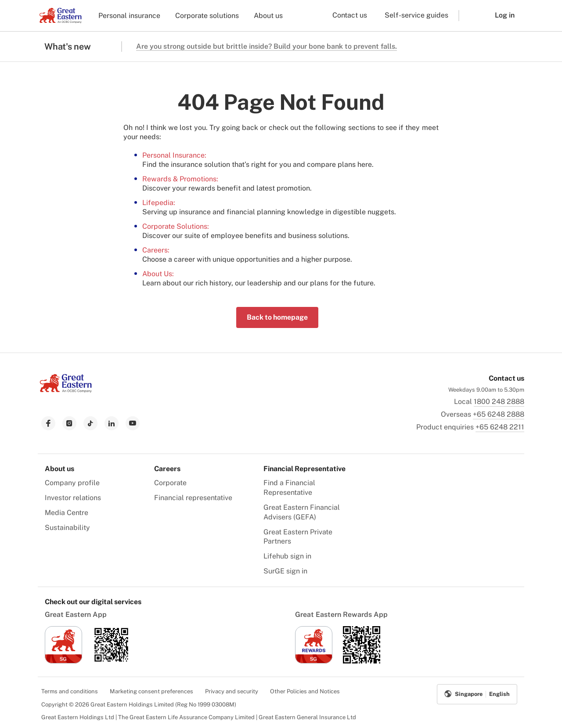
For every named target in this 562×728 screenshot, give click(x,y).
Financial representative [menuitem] (193, 498)
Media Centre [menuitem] (67, 513)
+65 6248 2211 (500, 427)
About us (268, 16)
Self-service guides (416, 15)
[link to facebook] (48, 423)
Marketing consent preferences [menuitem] (151, 691)
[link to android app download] (111, 661)
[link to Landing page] (66, 390)
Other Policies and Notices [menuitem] (305, 691)
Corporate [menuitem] (170, 483)
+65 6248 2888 (499, 414)
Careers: (156, 250)
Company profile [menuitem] (72, 483)
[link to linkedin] (112, 423)
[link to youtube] (133, 423)
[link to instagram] (69, 423)
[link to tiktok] (90, 423)
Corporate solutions (207, 16)
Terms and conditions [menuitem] (70, 691)
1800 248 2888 (499, 402)
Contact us (350, 15)
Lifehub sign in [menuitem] (287, 556)
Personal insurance (129, 16)
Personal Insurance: (174, 155)
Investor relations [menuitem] (73, 498)
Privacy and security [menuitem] (232, 691)
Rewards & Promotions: (180, 179)
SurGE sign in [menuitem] (285, 571)
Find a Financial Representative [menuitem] (289, 488)
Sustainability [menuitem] (67, 528)
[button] (470, 16)
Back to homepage (277, 317)
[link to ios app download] (63, 661)
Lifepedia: (159, 203)
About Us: (158, 274)
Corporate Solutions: (176, 226)
